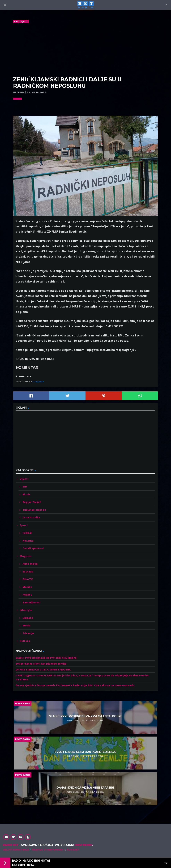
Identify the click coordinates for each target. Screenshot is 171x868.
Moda (26, 625)
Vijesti (24, 21)
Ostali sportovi (33, 548)
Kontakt (73, 850)
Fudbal (27, 533)
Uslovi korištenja (16, 850)
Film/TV (28, 579)
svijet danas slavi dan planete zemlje (41, 664)
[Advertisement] (85, 50)
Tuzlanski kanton (34, 510)
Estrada (28, 571)
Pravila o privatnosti (48, 850)
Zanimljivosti (31, 602)
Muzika (27, 587)
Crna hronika (31, 517)
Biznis (27, 494)
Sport (24, 525)
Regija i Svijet (32, 502)
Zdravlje (28, 633)
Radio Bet (11, 845)
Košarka (28, 541)
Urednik (38, 382)
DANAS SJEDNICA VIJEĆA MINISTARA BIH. (43, 669)
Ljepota (28, 618)
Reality (27, 595)
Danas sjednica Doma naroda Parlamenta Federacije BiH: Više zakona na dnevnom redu (75, 685)
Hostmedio (83, 845)
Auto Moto (30, 564)
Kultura (25, 641)
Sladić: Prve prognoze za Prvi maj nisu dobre (46, 658)
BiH (16, 21)
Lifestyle (26, 610)
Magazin (25, 556)
